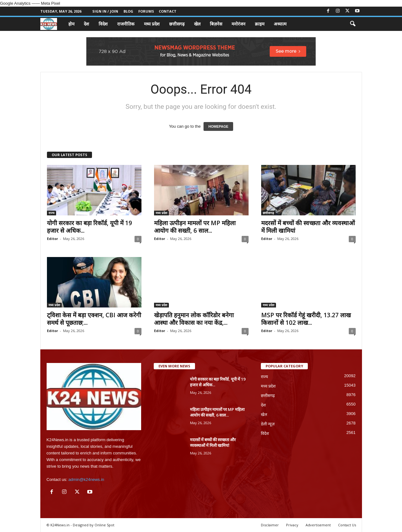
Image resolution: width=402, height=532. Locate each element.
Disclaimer (270, 525)
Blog (128, 11)
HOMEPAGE (218, 126)
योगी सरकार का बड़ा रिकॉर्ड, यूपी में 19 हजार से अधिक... (89, 227)
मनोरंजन (238, 24)
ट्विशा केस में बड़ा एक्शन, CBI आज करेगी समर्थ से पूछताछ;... (94, 319)
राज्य (52, 213)
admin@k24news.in (86, 479)
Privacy (292, 525)
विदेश (103, 24)
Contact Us (347, 525)
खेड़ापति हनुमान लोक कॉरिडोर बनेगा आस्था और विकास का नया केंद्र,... (194, 319)
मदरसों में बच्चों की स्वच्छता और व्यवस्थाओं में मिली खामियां (308, 227)
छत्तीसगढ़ (177, 24)
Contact (168, 11)
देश (86, 24)
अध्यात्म (280, 24)
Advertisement (318, 525)
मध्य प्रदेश (152, 24)
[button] (353, 24)
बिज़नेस (216, 24)
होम (71, 24)
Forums (146, 11)
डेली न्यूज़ (268, 424)
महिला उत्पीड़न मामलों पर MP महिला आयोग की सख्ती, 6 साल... (195, 227)
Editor (52, 239)
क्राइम (260, 24)
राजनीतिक (126, 24)
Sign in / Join (105, 11)
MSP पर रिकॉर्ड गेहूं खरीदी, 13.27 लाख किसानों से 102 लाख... (306, 319)
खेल (197, 24)
